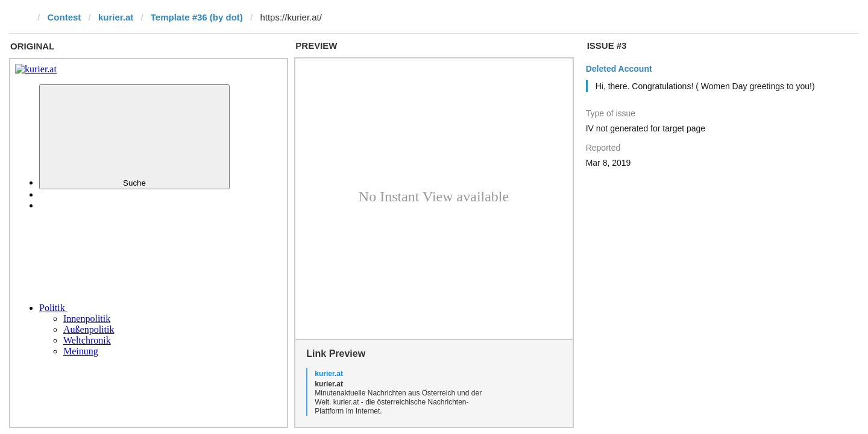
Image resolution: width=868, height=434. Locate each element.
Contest (64, 17)
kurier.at (116, 17)
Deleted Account (619, 69)
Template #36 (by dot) (197, 17)
